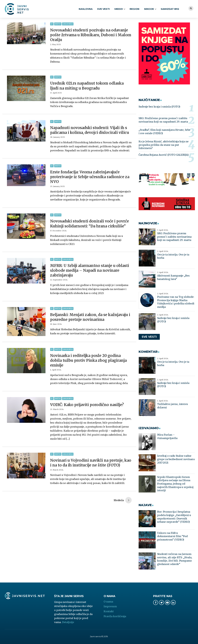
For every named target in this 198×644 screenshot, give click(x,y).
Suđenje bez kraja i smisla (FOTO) (159, 107)
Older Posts (123, 501)
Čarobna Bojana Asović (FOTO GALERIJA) (164, 155)
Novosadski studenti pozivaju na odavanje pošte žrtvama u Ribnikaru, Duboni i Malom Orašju (91, 35)
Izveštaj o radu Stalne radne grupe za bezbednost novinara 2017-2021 (176, 459)
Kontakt (109, 611)
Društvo (58, 24)
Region (135, 9)
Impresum (110, 606)
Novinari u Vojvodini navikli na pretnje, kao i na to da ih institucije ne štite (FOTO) (91, 463)
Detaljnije (68, 622)
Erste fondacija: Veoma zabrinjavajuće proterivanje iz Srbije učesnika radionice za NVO (90, 177)
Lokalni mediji (68, 24)
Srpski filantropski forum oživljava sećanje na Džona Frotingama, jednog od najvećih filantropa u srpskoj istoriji (175, 484)
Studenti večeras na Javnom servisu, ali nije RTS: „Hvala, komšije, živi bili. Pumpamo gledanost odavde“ (175, 559)
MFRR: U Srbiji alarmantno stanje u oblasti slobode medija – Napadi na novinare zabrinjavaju (90, 270)
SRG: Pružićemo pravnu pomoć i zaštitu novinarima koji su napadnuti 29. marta (163, 120)
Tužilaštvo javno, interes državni (173, 406)
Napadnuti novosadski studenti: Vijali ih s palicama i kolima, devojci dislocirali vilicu (90, 130)
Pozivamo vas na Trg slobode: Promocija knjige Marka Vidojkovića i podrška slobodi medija (176, 302)
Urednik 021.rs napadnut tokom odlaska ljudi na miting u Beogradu (87, 86)
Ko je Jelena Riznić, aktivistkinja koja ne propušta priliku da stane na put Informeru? (164, 145)
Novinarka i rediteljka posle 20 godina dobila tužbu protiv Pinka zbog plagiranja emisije (88, 360)
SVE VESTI (103, 9)
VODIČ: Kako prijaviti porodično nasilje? (87, 405)
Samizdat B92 (170, 9)
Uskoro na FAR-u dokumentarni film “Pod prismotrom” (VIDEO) (172, 536)
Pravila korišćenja (115, 616)
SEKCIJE (149, 9)
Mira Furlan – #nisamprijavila (167, 436)
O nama (108, 602)
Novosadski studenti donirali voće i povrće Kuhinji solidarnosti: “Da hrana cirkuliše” (89, 224)
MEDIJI (119, 9)
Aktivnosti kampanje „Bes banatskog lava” (173, 277)
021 (52, 24)
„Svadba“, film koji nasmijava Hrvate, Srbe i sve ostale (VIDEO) (164, 132)
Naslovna (86, 9)
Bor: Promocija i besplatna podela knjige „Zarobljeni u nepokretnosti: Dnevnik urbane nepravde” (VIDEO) (174, 517)
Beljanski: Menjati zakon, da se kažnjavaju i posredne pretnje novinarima (90, 317)
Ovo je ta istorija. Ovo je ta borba (173, 256)
